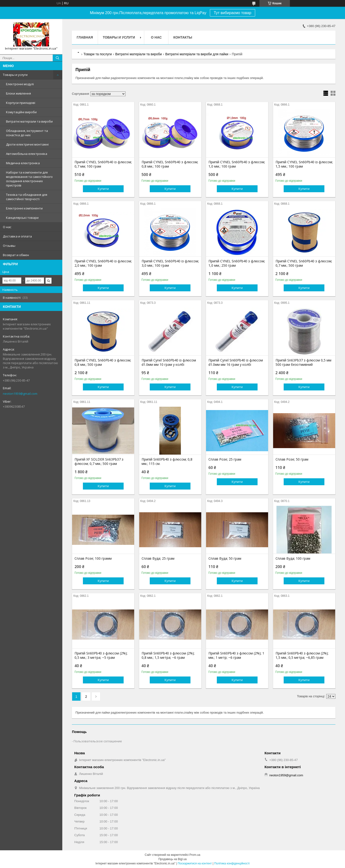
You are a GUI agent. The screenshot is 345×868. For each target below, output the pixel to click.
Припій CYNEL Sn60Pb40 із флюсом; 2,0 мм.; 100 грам (103, 263)
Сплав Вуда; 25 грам (158, 558)
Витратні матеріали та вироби (29, 121)
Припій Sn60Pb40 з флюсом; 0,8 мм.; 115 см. (167, 462)
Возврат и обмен (16, 255)
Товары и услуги (15, 75)
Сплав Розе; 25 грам (225, 459)
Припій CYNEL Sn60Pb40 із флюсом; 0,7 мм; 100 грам (103, 164)
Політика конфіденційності (232, 863)
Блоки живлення (18, 93)
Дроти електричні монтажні (27, 144)
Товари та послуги (98, 54)
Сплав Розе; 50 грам (292, 459)
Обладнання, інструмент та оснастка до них (27, 133)
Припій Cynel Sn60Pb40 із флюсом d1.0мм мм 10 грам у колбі (169, 362)
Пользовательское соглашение (98, 741)
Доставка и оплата (17, 236)
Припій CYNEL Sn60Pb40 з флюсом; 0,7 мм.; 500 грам (304, 263)
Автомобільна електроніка (27, 154)
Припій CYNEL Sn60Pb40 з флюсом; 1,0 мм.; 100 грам (237, 164)
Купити (103, 189)
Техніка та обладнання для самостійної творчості (27, 197)
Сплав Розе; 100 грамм (93, 558)
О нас (7, 227)
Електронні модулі (20, 84)
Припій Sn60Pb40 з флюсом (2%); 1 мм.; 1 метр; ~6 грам (236, 655)
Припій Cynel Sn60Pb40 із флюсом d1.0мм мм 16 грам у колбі (236, 362)
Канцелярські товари (22, 218)
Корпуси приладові (21, 103)
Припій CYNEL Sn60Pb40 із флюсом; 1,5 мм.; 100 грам (304, 164)
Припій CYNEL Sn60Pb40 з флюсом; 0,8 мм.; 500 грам (103, 362)
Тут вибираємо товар (233, 13)
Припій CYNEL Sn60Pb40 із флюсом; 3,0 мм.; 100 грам (170, 263)
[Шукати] (57, 58)
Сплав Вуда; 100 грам (293, 558)
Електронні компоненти (24, 208)
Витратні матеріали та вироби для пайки (197, 54)
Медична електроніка (23, 163)
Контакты (183, 37)
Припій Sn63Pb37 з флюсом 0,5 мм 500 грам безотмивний (303, 362)
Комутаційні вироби (21, 112)
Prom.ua (195, 855)
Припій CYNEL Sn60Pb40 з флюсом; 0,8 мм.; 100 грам (170, 164)
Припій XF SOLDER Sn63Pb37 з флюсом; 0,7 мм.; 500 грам (99, 462)
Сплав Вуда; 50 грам (225, 558)
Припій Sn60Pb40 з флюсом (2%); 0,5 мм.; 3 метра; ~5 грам (101, 655)
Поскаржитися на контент (195, 863)
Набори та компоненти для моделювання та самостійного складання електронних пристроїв (29, 179)
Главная (85, 37)
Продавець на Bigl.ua (172, 859)
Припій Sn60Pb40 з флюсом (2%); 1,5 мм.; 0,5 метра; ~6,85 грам (302, 655)
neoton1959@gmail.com (20, 394)
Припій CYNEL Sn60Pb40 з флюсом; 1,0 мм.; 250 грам (237, 263)
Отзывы (9, 246)
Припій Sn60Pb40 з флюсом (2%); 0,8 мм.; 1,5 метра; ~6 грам (168, 655)
